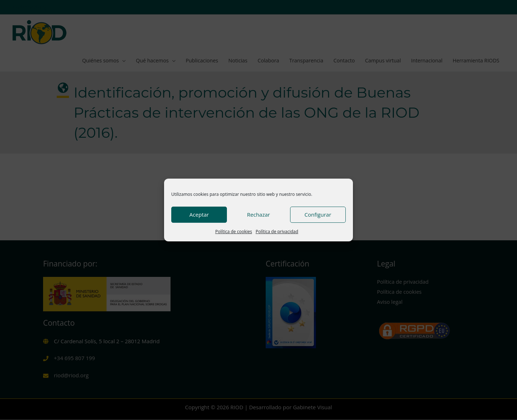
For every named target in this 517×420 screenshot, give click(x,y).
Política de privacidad (277, 232)
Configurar (318, 214)
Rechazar (258, 214)
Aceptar (199, 214)
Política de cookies (234, 232)
